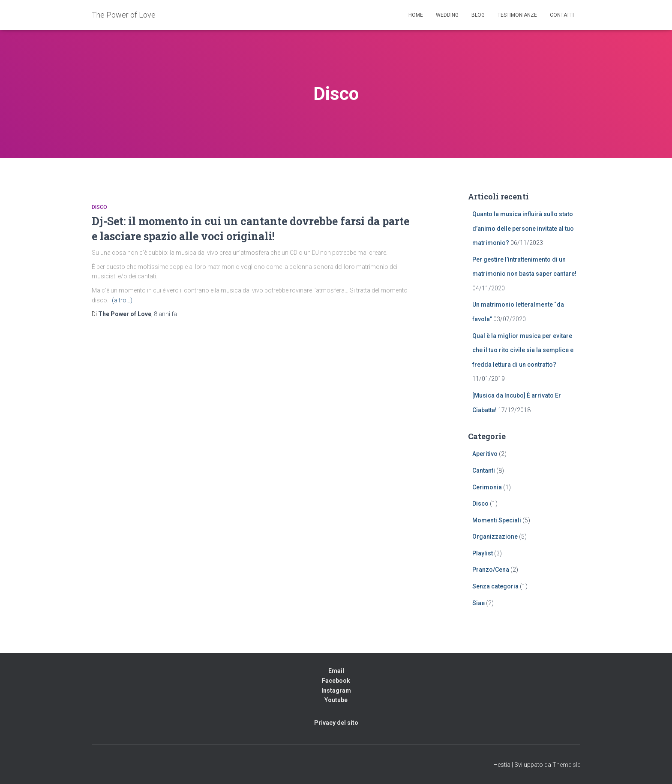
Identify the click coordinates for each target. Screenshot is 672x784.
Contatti (562, 15)
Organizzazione (495, 537)
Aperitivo (485, 454)
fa (165, 314)
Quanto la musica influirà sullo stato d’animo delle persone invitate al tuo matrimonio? (523, 228)
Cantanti (484, 470)
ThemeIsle (566, 765)
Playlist (483, 553)
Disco (99, 207)
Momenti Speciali (497, 520)
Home (416, 15)
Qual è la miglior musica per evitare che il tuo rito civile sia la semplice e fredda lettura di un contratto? (523, 350)
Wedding (447, 15)
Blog (478, 15)
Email (336, 671)
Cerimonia (487, 487)
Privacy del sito (336, 723)
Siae (478, 603)
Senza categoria (495, 586)
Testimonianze (517, 15)
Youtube (336, 700)
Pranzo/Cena (491, 570)
